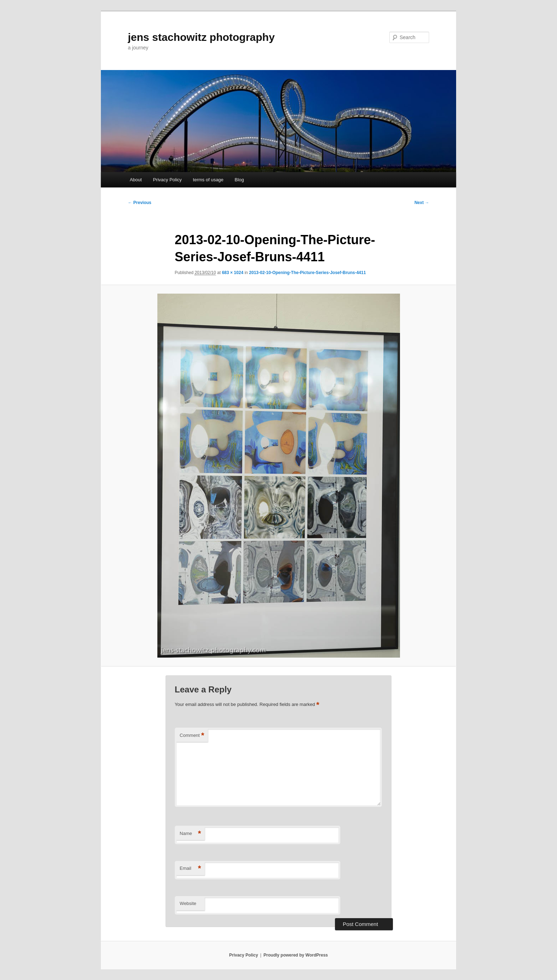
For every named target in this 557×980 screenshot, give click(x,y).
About (136, 180)
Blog (239, 180)
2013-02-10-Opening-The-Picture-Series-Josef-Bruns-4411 (307, 273)
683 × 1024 (233, 273)
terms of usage (208, 180)
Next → (422, 203)
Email (190, 869)
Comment (192, 736)
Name (190, 834)
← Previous (140, 203)
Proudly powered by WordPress (296, 955)
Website (188, 903)
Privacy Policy (167, 180)
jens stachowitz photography (201, 37)
